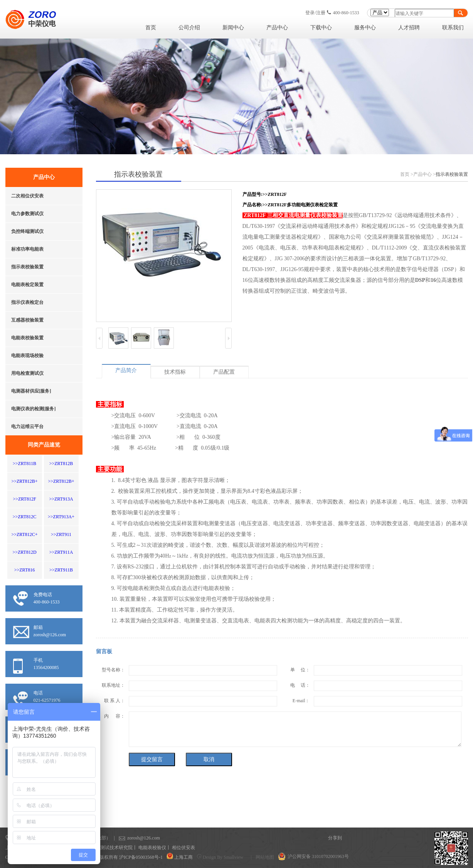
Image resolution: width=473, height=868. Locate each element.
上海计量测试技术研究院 (107, 848)
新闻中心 (233, 28)
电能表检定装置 (27, 285)
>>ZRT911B (61, 570)
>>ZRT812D (24, 552)
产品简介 (126, 370)
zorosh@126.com (131, 838)
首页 (151, 28)
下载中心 (321, 28)
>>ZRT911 (61, 534)
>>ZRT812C (24, 517)
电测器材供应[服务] (31, 391)
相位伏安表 (183, 848)
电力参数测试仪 (27, 214)
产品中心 (277, 28)
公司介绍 (189, 28)
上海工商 (183, 857)
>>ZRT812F (24, 499)
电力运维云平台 (27, 426)
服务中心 (365, 28)
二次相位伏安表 (27, 196)
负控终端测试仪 (27, 231)
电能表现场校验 (27, 356)
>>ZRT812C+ (24, 534)
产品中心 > (424, 174)
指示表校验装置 (27, 267)
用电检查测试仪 (27, 373)
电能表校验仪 (152, 848)
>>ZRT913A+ (61, 517)
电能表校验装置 (27, 338)
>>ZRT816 (24, 570)
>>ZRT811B (24, 463)
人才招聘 (409, 28)
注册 (321, 13)
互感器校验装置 (27, 320)
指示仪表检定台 (27, 302)
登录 (310, 13)
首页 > (407, 174)
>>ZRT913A (61, 499)
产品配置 (224, 372)
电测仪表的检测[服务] (34, 409)
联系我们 (453, 28)
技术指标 (175, 372)
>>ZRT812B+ (24, 481)
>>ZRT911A (61, 552)
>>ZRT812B (61, 463)
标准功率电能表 (27, 249)
